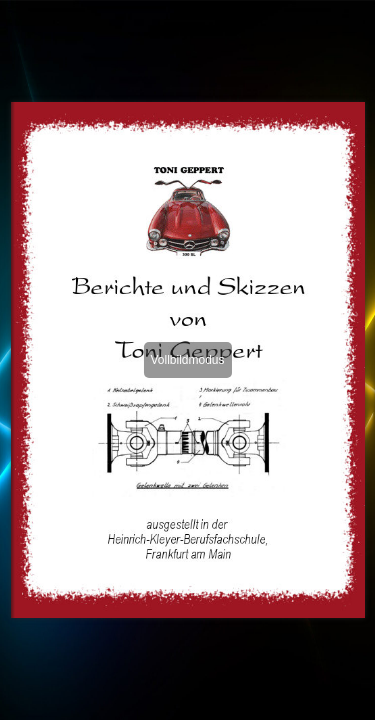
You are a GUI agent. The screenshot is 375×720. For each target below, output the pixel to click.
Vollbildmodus (187, 360)
